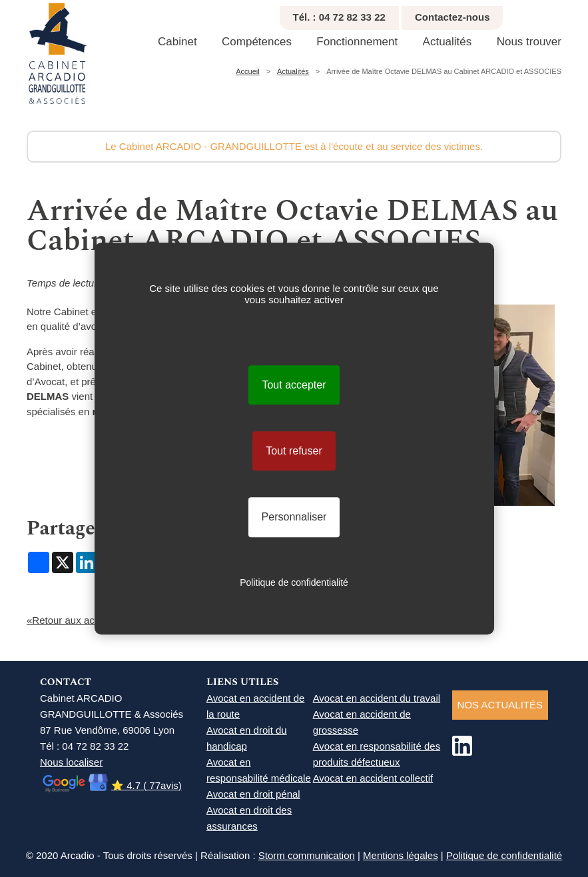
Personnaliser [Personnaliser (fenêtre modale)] (294, 517)
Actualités (447, 42)
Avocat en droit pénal (253, 794)
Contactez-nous (452, 17)
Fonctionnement (357, 42)
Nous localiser (71, 762)
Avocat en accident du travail (377, 698)
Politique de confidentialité (504, 855)
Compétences (257, 42)
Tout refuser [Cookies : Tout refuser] (294, 451)
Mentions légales (401, 855)
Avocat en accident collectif (373, 778)
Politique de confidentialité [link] (294, 582)
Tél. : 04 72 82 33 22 (339, 17)
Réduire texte (567, 14)
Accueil (247, 71)
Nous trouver (529, 42)
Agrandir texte (582, 14)
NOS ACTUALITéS (500, 705)
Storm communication (307, 855)
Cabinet (177, 42)
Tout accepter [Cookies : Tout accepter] (294, 385)
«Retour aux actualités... (81, 620)
